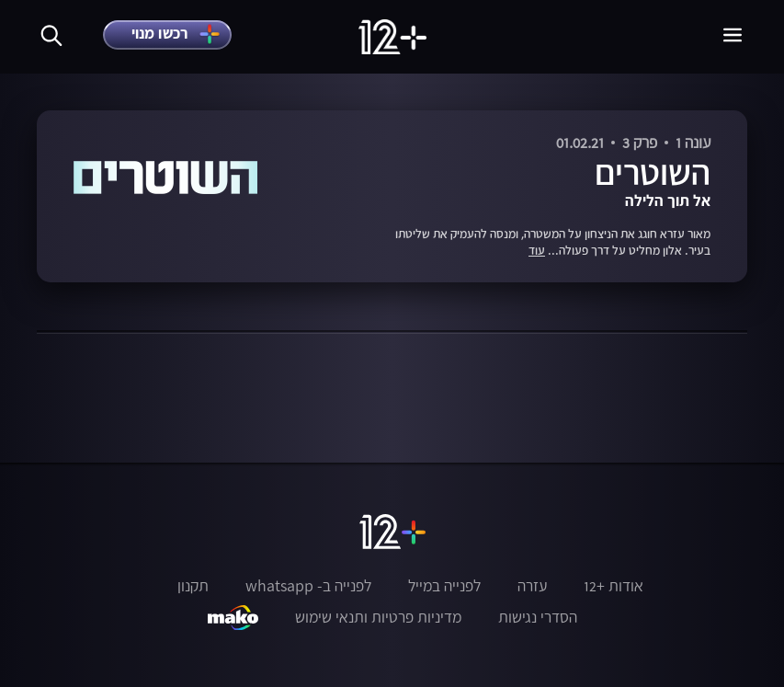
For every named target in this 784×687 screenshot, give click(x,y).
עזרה (532, 586)
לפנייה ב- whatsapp (308, 586)
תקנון (193, 586)
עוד (537, 251)
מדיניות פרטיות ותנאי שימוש (378, 617)
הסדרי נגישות (538, 617)
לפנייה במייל (444, 586)
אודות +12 (614, 586)
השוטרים (653, 172)
